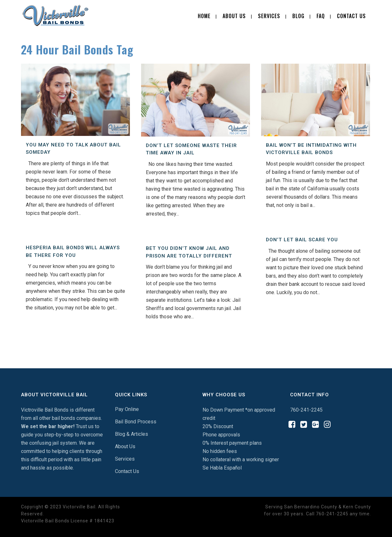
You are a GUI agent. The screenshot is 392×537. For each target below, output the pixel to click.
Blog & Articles (132, 434)
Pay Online (127, 409)
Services (125, 459)
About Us (125, 446)
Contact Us (127, 471)
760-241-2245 (306, 410)
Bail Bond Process (136, 422)
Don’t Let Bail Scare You (302, 240)
